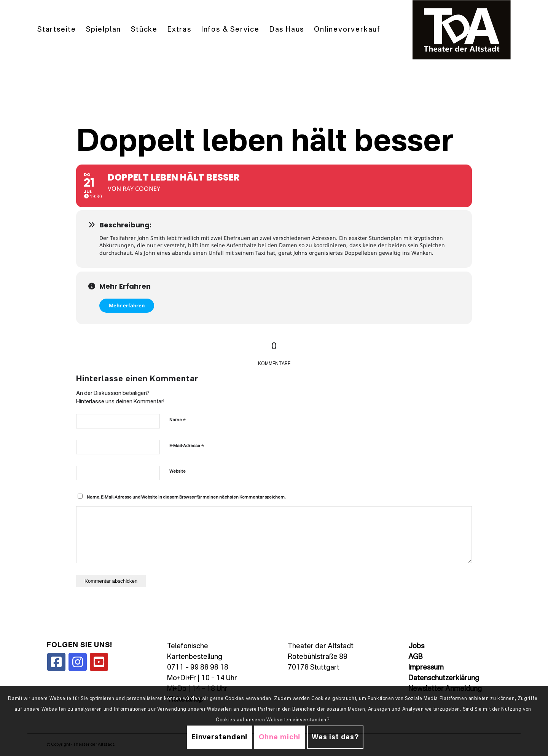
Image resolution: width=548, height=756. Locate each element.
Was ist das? (335, 737)
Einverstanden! (220, 737)
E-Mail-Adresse (187, 446)
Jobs (416, 646)
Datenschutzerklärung (444, 678)
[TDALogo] (462, 30)
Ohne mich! (280, 737)
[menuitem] (57, 30)
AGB (415, 657)
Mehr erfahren (127, 305)
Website (178, 472)
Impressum (426, 668)
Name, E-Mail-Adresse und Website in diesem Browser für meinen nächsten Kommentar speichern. (186, 498)
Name (178, 420)
